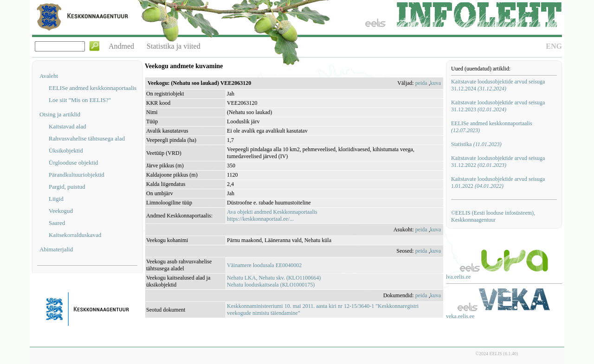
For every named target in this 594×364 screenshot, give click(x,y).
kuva (436, 83)
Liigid (56, 199)
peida (421, 83)
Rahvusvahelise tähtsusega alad (87, 138)
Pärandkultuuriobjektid (77, 175)
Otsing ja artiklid (60, 114)
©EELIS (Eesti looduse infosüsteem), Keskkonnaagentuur (493, 216)
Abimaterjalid (56, 249)
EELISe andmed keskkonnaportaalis (93, 88)
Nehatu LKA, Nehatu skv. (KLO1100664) (274, 278)
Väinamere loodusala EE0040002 (264, 265)
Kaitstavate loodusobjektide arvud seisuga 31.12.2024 (498, 85)
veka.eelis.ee (460, 316)
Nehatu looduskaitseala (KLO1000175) (271, 285)
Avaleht (49, 76)
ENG (554, 46)
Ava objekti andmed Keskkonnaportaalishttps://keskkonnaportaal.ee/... (272, 215)
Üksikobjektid (66, 150)
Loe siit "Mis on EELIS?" (80, 100)
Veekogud (61, 211)
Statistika (476, 144)
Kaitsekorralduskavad (75, 235)
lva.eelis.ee (458, 277)
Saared (57, 223)
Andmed (121, 46)
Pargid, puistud (67, 187)
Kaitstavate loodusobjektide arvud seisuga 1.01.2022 (498, 182)
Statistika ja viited (174, 46)
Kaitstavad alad (68, 126)
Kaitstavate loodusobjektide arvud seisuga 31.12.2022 (498, 162)
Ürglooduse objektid (73, 163)
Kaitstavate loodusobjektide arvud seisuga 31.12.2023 (498, 106)
